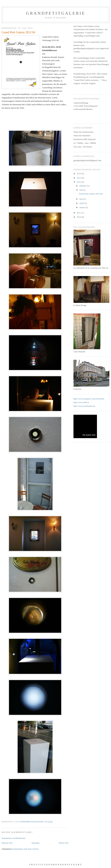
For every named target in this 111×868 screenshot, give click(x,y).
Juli (81, 190)
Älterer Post (63, 843)
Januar (82, 207)
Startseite (35, 843)
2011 (79, 213)
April (82, 203)
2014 (79, 174)
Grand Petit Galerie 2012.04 (91, 194)
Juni (81, 199)
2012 (79, 182)
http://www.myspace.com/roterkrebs (89, 399)
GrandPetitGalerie (56, 13)
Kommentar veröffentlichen (13, 838)
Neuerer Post (7, 843)
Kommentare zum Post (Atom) (25, 849)
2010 (79, 217)
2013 (79, 178)
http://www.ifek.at (81, 402)
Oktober (83, 186)
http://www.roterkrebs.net (84, 406)
